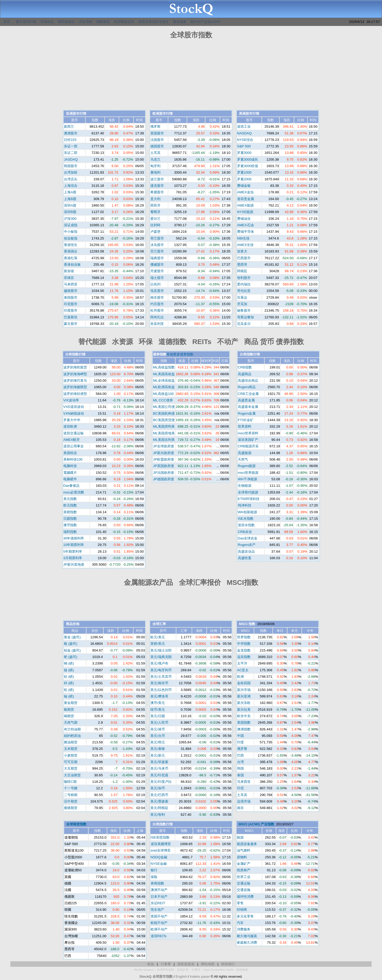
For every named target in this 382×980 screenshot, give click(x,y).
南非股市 (157, 297)
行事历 (196, 970)
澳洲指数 (244, 729)
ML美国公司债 (164, 407)
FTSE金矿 (246, 420)
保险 (154, 877)
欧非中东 (244, 716)
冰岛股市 (157, 245)
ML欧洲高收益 (164, 387)
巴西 (240, 755)
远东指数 (244, 657)
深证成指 (71, 225)
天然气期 (71, 722)
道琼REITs (159, 936)
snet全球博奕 (161, 850)
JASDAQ (71, 159)
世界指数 (244, 637)
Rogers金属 (247, 413)
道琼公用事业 (73, 446)
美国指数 (244, 722)
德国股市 (157, 146)
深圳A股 (70, 205)
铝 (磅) (69, 677)
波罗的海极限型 (75, 387)
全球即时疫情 (165, 970)
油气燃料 (244, 850)
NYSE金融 (159, 864)
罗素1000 (244, 172)
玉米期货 (71, 749)
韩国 (240, 768)
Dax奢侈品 (72, 486)
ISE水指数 (246, 519)
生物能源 (245, 486)
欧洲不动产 (159, 929)
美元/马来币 (159, 768)
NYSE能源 (245, 212)
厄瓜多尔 (244, 324)
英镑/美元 (158, 644)
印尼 (240, 788)
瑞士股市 (157, 278)
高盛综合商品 (248, 381)
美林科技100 (73, 459)
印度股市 (71, 310)
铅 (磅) (69, 690)
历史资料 (86, 22)
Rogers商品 (247, 387)
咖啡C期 (70, 782)
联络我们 (228, 964)
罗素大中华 (72, 420)
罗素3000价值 (248, 166)
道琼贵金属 (246, 199)
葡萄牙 (155, 212)
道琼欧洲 (70, 426)
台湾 (240, 762)
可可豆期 (71, 762)
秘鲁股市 (244, 310)
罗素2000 (244, 179)
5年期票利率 (73, 551)
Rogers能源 (247, 466)
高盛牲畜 (245, 558)
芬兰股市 (157, 251)
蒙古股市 (71, 324)
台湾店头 (71, 179)
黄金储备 (180, 22)
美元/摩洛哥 (159, 696)
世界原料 (245, 426)
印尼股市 (71, 304)
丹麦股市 (157, 271)
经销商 (242, 910)
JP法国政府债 (163, 473)
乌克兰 (155, 159)
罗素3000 (244, 153)
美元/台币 (158, 736)
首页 (7, 22)
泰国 (240, 775)
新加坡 (69, 271)
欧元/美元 (158, 637)
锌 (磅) (69, 683)
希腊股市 (157, 192)
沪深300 (70, 219)
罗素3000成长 (248, 159)
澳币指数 (70, 525)
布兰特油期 (72, 729)
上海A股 (70, 192)
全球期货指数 (76, 824)
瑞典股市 (157, 258)
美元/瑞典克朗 (161, 657)
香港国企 (71, 251)
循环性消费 (245, 897)
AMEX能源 (245, 205)
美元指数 (70, 499)
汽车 (240, 923)
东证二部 (71, 153)
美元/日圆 (158, 716)
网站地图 (208, 964)
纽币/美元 (158, 710)
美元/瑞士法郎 (161, 650)
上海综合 (71, 186)
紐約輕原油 (72, 736)
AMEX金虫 (245, 192)
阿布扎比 (157, 317)
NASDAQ (244, 133)
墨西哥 (242, 265)
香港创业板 (72, 265)
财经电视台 (66, 22)
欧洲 (240, 677)
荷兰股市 (157, 238)
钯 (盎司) (71, 657)
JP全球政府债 (163, 446)
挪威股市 (157, 265)
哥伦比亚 (244, 291)
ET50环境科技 (249, 499)
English (181, 976)
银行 (154, 870)
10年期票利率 (74, 545)
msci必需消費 (74, 492)
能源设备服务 (247, 844)
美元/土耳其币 (161, 677)
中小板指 (71, 232)
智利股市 (244, 278)
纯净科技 (245, 505)
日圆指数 (70, 519)
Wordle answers (144, 970)
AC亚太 (243, 670)
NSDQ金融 (159, 857)
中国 (240, 736)
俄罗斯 (155, 126)
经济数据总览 (124, 22)
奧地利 (155, 172)
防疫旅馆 (242, 970)
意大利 (155, 199)
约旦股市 (157, 304)
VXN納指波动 (74, 413)
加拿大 (242, 251)
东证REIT (158, 903)
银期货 (69, 710)
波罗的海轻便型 (75, 394)
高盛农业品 (246, 551)
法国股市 (157, 140)
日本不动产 (159, 897)
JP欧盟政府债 (163, 459)
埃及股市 (157, 291)
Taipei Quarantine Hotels (219, 970)
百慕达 (242, 297)
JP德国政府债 (163, 479)
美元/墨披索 (159, 801)
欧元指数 (70, 505)
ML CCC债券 (163, 400)
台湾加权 (71, 172)
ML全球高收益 (164, 381)
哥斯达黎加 (246, 317)
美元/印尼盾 (159, 775)
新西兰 (69, 126)
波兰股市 (157, 179)
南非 (240, 808)
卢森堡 (155, 232)
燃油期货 (71, 742)
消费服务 (244, 929)
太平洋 (242, 663)
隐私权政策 (186, 964)
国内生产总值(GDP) (205, 22)
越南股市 (71, 291)
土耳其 (155, 153)
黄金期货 (71, 703)
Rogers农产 (247, 545)
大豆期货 (71, 768)
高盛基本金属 (248, 407)
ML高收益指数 (164, 367)
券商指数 (157, 883)
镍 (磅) (69, 670)
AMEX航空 (72, 440)
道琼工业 (244, 126)
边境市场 (244, 801)
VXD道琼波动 (74, 407)
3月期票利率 (73, 558)
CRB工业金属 (248, 394)
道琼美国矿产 (248, 440)
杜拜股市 (157, 310)
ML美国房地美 (164, 433)
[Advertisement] (191, 75)
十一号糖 (71, 788)
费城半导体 (246, 232)
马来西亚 (71, 284)
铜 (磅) (69, 663)
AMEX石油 (245, 225)
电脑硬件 (70, 479)
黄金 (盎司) (72, 637)
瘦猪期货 (71, 808)
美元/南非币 (159, 683)
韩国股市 (71, 166)
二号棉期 (71, 795)
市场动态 (47, 22)
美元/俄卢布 (159, 663)
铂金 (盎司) (72, 650)
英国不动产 (159, 916)
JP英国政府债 (163, 466)
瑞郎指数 (70, 532)
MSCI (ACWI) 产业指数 (256, 824)
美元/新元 (158, 755)
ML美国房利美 (164, 426)
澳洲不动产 (159, 890)
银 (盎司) (71, 644)
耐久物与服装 (247, 936)
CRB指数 (245, 367)
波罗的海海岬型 (75, 374)
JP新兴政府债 (163, 453)
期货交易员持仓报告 (154, 22)
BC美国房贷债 (164, 420)
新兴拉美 (244, 710)
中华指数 (244, 644)
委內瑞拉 (244, 284)
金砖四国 (244, 683)
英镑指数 (70, 512)
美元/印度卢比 (161, 782)
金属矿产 (244, 864)
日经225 (70, 140)
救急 (151, 964)
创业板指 (71, 238)
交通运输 (244, 883)
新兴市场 (244, 690)
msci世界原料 (248, 433)
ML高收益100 (163, 394)
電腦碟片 (70, 473)
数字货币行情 (26, 22)
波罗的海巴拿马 (75, 381)
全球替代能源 (248, 492)
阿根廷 (242, 271)
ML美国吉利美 (164, 440)
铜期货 (69, 716)
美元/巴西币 (159, 795)
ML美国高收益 (164, 374)
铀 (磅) (69, 696)
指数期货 (103, 22)
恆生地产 (157, 910)
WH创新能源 (247, 512)
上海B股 (70, 199)
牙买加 (242, 304)
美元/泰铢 (158, 749)
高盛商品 (245, 374)
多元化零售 (245, 916)
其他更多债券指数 (180, 354)
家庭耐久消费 (247, 943)
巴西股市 (244, 258)
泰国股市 (71, 297)
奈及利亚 (157, 324)
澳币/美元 (158, 703)
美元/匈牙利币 (161, 670)
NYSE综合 (245, 140)
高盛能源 (245, 453)
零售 (240, 903)
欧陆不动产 (159, 923)
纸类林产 (244, 870)
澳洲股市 (71, 133)
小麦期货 (71, 755)
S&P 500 (244, 146)
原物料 (242, 857)
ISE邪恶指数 (160, 837)
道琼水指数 (246, 525)
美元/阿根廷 (159, 808)
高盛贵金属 (246, 400)
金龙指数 (244, 650)
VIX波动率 (71, 400)
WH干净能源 (247, 479)
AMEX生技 (245, 245)
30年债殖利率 (74, 538)
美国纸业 (70, 453)
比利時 (155, 225)
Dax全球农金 (248, 538)
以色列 (155, 284)
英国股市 (157, 133)
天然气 (243, 459)
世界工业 (244, 877)
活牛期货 (71, 801)
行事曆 (166, 964)
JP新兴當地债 (74, 564)
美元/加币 (158, 788)
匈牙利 (155, 166)
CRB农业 (245, 532)
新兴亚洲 (244, 696)
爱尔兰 (155, 219)
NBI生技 (243, 238)
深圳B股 (70, 212)
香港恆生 (71, 245)
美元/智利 (158, 815)
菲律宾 (69, 278)
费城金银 (244, 186)
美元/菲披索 (159, 762)
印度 (240, 742)
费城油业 (244, 219)
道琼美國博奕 (161, 844)
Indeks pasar (200, 976)
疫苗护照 (183, 970)
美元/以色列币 (161, 690)
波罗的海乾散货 (75, 367)
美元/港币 (158, 729)
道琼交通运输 (73, 433)
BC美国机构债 (164, 413)
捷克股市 (157, 186)
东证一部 (71, 146)
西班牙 (155, 205)
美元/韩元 (158, 742)
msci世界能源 (248, 473)
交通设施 (244, 890)
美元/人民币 (159, 722)
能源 (240, 837)
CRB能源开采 (248, 446)
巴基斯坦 (71, 317)
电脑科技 (70, 466)
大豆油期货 (72, 775)
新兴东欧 (244, 703)
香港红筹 (71, 258)
